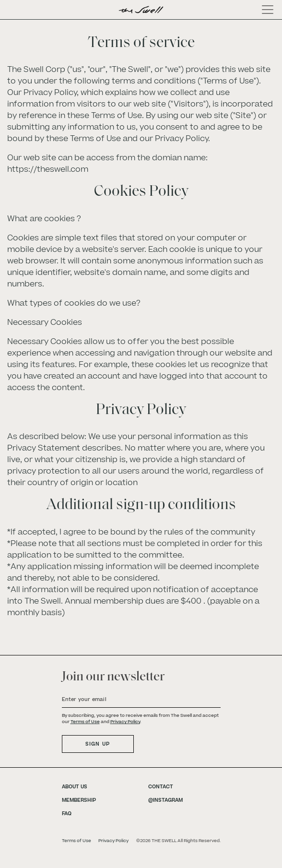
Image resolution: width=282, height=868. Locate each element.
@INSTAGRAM (165, 800)
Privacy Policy (125, 722)
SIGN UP (98, 744)
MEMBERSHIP (79, 800)
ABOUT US (75, 787)
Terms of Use (85, 722)
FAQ (67, 814)
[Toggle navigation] (265, 10)
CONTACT (161, 787)
